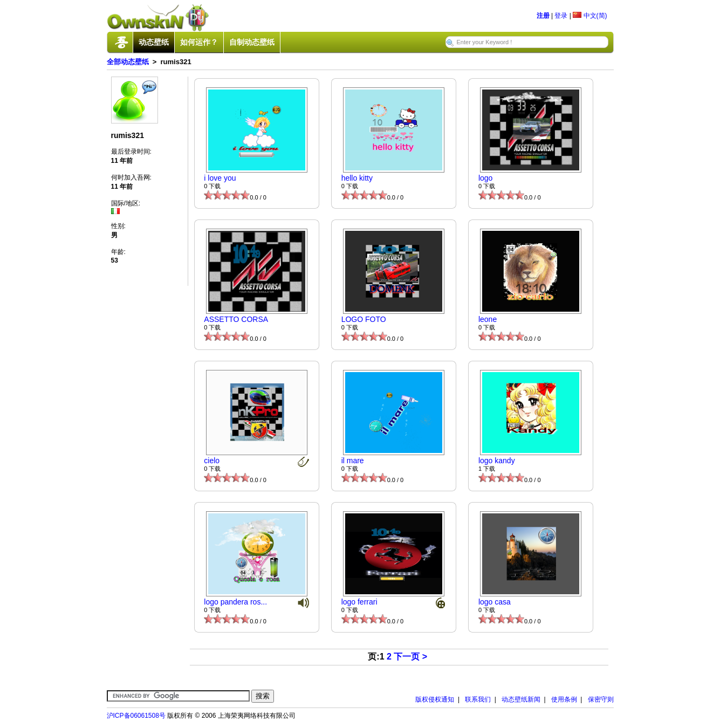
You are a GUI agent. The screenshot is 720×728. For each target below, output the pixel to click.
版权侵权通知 (435, 699)
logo (485, 178)
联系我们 (478, 699)
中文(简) (590, 16)
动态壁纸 (154, 42)
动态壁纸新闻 (521, 699)
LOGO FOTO (364, 319)
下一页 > (410, 657)
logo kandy (497, 461)
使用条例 (564, 699)
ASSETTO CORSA (236, 319)
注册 (543, 16)
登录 (561, 16)
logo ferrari (359, 602)
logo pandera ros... (235, 602)
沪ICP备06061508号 (136, 716)
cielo (212, 461)
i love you (220, 178)
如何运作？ (199, 42)
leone (488, 319)
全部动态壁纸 (128, 62)
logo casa (495, 602)
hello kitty (357, 178)
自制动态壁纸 (252, 42)
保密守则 (601, 699)
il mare (353, 461)
